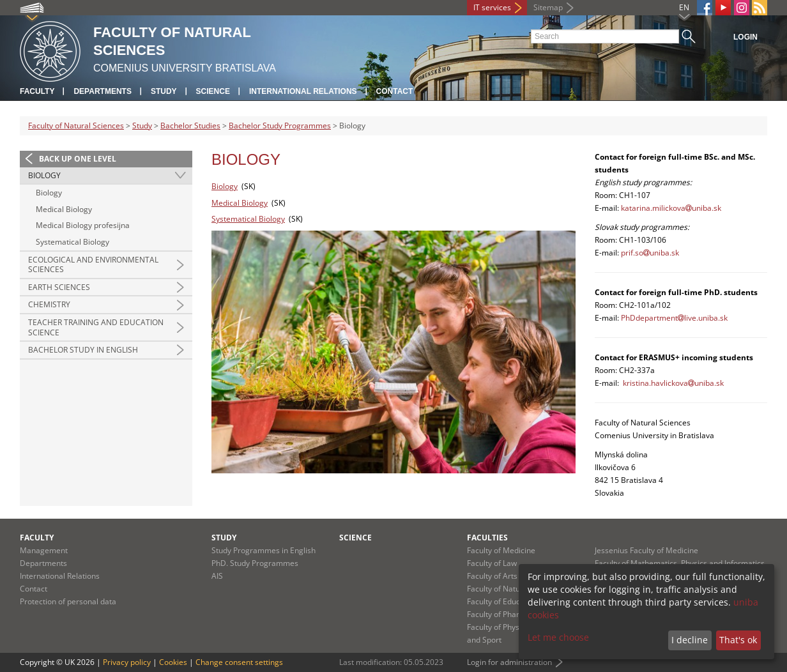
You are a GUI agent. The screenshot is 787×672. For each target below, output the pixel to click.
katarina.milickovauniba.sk (671, 208)
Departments (102, 91)
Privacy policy (127, 662)
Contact (395, 91)
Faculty (37, 91)
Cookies (173, 662)
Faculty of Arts (492, 576)
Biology (44, 175)
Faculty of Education (502, 601)
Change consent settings (239, 662)
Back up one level (78, 159)
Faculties (487, 538)
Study (164, 91)
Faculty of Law (492, 563)
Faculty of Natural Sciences (76, 126)
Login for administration (509, 662)
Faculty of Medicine (501, 550)
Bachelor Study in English (83, 350)
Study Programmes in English (264, 550)
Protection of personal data (68, 601)
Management (44, 550)
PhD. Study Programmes (255, 563)
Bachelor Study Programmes (280, 126)
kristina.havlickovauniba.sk (673, 383)
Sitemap (548, 7)
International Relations (303, 91)
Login (745, 37)
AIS (217, 576)
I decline (690, 640)
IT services (492, 7)
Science (213, 91)
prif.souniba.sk (650, 253)
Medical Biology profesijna (83, 225)
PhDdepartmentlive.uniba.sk (674, 318)
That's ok (738, 640)
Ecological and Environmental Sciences (93, 265)
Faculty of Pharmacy (503, 614)
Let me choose (558, 637)
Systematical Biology (73, 242)
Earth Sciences (59, 287)
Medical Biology (64, 209)
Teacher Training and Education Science (96, 327)
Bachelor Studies (190, 126)
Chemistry (49, 304)
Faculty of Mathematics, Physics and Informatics (680, 563)
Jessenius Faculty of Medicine (646, 550)
